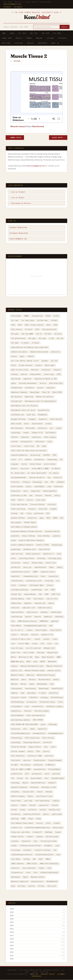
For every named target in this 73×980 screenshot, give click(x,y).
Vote (35, 872)
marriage (41, 653)
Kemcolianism (32, 612)
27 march (29, 329)
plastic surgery (18, 751)
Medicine (30, 675)
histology (41, 558)
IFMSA (35, 572)
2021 (12, 922)
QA (27, 778)
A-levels (35, 343)
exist (26, 491)
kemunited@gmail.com (12, 4)
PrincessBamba (54, 769)
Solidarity (16, 814)
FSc (22, 513)
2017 (12, 936)
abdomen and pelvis (19, 352)
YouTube (41, 886)
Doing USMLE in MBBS (40, 468)
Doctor (24, 464)
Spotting (15, 819)
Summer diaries (17, 837)
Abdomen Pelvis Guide (39, 352)
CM (38, 446)
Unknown (17, 61)
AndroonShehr (35, 374)
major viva (16, 653)
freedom (53, 509)
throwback (48, 846)
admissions (56, 352)
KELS (29, 599)
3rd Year (45, 33)
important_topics (48, 572)
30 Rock (48, 334)
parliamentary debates (21, 720)
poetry (30, 751)
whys (13, 886)
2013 (13, 325)
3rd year (32, 338)
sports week (57, 814)
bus (51, 428)
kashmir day (16, 594)
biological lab (17, 415)
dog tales (25, 468)
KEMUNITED (44, 621)
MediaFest (52, 662)
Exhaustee (58, 486)
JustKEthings (36, 590)
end (46, 482)
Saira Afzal (16, 801)
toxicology (16, 850)
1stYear (54, 320)
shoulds (32, 805)
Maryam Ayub (52, 653)
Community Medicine (19, 455)
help (59, 554)
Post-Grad (6, 43)
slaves (14, 810)
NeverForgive (57, 688)
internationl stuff (34, 581)
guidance (56, 536)
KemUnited (38, 126)
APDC (59, 374)
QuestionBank (36, 778)
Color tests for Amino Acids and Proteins (29, 451)
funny (29, 513)
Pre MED (14, 765)
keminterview (17, 617)
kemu (13, 621)
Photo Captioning (32, 738)
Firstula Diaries (37, 504)
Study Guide (58, 828)
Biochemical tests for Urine (23, 410)
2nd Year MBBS (27, 334)
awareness (51, 388)
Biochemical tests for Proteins (24, 406)
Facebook (7, 7)
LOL (56, 644)
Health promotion (33, 554)
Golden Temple (30, 522)
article (43, 383)
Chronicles (40, 442)
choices (14, 442)
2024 (12, 916)
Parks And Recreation (36, 715)
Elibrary (26, 482)
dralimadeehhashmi (19, 477)
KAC (46, 590)
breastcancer (37, 424)
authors (40, 388)
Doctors (14, 468)
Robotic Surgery (18, 796)
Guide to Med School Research (31, 540)
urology (26, 859)
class (50, 442)
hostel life (51, 563)
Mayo (37, 657)
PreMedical (50, 765)
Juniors (50, 585)
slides (23, 810)
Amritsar (35, 370)
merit (24, 679)
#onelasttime (37, 316)
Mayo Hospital (48, 657)
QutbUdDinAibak (58, 778)
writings (22, 886)
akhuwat (45, 361)
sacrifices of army (44, 796)
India (43, 576)
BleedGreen (42, 415)
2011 (12, 956)
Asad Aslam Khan (56, 383)
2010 (12, 959)
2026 (12, 909)
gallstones (39, 513)
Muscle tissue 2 (19, 126)
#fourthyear (16, 316)
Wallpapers (16, 877)
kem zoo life (52, 599)
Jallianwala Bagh (36, 585)
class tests (16, 446)
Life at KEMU (23, 644)
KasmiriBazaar (30, 594)
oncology (44, 697)
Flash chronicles (18, 509)
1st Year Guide (28, 320)
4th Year (57, 33)
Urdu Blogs (16, 859)
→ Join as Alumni (17, 198)
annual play (49, 374)
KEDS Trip (56, 594)
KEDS (47, 594)
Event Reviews (17, 486)
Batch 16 (46, 392)
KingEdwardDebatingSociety (35, 626)
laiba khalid (55, 630)
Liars (55, 639)
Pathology (52, 724)
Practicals (16, 760)
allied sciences (26, 365)
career (26, 433)
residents (15, 792)
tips (57, 846)
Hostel (26, 563)
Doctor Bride (35, 464)
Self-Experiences (42, 801)
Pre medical (26, 765)
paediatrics (16, 711)
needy (32, 684)
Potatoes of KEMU (35, 756)
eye (31, 495)
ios (58, 581)
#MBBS (26, 316)
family (57, 495)
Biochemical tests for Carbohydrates (40, 401)
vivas (28, 872)
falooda (48, 495)
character (25, 437)
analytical (46, 370)
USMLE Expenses (17, 864)
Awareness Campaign (19, 392)
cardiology (16, 433)
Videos (42, 868)
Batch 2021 (57, 392)
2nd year (15, 334)
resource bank (28, 792)
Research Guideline (19, 787)
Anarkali (57, 370)
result (40, 792)
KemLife (19, 38)
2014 (20, 325)
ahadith (31, 356)
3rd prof (58, 334)
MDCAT (43, 662)
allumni (39, 365)
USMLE (12, 33)
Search (64, 27)
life (13, 644)
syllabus (15, 841)
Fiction (30, 500)
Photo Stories (48, 738)
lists (50, 644)
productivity (17, 774)
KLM (51, 626)
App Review (16, 379)
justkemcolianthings (20, 590)
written (32, 886)
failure (39, 495)
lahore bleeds (41, 630)
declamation (39, 460)
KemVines (55, 621)
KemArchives (16, 603)
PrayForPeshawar (55, 760)
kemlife (28, 617)
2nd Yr (39, 334)
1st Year (22, 33)
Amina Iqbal (50, 365)
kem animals (39, 599)
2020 (12, 926)
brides (48, 424)
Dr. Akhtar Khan (18, 473)
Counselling (35, 455)
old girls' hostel (19, 697)
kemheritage (56, 612)
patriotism (16, 729)
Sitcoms (55, 805)
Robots (30, 796)
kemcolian (15, 608)
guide (14, 540)
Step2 (38, 819)
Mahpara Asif (49, 648)
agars (22, 356)
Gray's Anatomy (29, 536)
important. (16, 576)
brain (26, 424)
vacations (15, 868)
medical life (17, 670)
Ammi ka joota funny (20, 370)
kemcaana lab (40, 603)
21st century (17, 329)
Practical (49, 756)
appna (14, 383)
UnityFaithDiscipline (44, 855)
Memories (15, 679)
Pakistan (28, 711)
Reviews (49, 792)
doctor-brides (50, 464)
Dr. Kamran (54, 473)
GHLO (48, 518)
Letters (46, 639)
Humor (51, 567)
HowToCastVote (40, 567)
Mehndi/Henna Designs (46, 675)
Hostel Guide (37, 563)
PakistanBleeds (17, 715)
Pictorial (62, 38)
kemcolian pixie (45, 608)
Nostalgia (32, 693)
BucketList (42, 428)
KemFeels (44, 612)
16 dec (56, 316)
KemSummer (59, 617)
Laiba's (14, 635)
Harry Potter (44, 549)
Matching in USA (26, 657)
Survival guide (52, 837)
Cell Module (51, 433)
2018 (12, 932)
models (56, 679)
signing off (44, 805)
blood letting (56, 419)
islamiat (23, 585)
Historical (16, 563)
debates (28, 460)
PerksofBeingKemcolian (21, 733)
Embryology (37, 482)
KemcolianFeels (17, 612)
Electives (19, 43)
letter (37, 639)
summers (30, 837)
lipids (35, 644)
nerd (52, 684)
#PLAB (48, 316)
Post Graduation (18, 756)
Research (52, 783)
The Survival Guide (48, 841)
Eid (49, 477)
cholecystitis (26, 442)
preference (38, 765)
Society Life (54, 810)
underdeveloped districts (22, 855)
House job (27, 567)
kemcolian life (29, 608)
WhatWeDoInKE (52, 881)
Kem (36, 17)
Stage (31, 819)
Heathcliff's (49, 554)
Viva (49, 868)
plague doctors (35, 747)
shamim (23, 805)
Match (14, 657)
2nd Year (34, 33)
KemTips (30, 43)
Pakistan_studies (42, 711)
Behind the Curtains (45, 397)
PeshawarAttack (39, 733)
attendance (30, 388)
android (24, 374)
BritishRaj (30, 428)
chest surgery (50, 437)
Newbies (14, 693)
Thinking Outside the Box (30, 846)
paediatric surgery (55, 706)
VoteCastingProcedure (49, 872)
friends (14, 513)
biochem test (17, 401)
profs (47, 774)
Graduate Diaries (52, 531)
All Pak (54, 361)
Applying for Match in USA (46, 379)
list (42, 644)
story (48, 823)
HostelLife (16, 567)
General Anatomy (18, 518)
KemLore (39, 38)
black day (31, 415)
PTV (13, 778)
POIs (38, 751)
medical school (54, 670)
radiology (15, 783)
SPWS (23, 819)
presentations (40, 769)
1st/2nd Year (42, 320)
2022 (12, 919)
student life (17, 828)
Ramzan (25, 783)
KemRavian (48, 617)
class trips (29, 446)
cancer (59, 428)
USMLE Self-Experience (49, 864)
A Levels (25, 343)
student (57, 823)
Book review (16, 424)
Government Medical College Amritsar (27, 531)
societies (32, 810)
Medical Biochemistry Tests (32, 666)
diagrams (15, 464)
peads (32, 729)
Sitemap (61, 974)
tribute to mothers (42, 850)
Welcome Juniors (38, 877)
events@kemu (39, 486)
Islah (14, 585)
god (62, 518)
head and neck (17, 554)
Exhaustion (16, 491)
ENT (52, 482)
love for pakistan (33, 648)
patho (43, 724)
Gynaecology (57, 545)
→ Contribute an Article (20, 203)
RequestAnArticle (38, 783)
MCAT (29, 662)
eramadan (60, 482)
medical (14, 666)
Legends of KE (47, 635)
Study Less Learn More (21, 832)
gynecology (16, 549)
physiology (16, 742)
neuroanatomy (17, 688)
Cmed (44, 446)
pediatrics (42, 729)
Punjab (20, 778)
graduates (15, 536)
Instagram (18, 7)
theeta (14, 846)
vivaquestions (17, 872)
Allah (14, 365)
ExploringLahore (50, 491)
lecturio (35, 635)
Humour (60, 567)
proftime (56, 774)
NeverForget (44, 688)
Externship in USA (19, 495)
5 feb (51, 338)
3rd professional (18, 338)
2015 (48, 325)
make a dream (29, 653)
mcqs (35, 662)
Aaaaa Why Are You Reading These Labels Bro (30, 347)
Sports (46, 814)
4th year (42, 338)
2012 (12, 952)
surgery (39, 837)
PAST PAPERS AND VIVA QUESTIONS (24, 724)
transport (27, 850)
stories (40, 823)
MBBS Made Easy (17, 662)
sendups (56, 801)
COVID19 (46, 455)
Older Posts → (58, 137)
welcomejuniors (37, 881)
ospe (27, 706)
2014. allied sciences (34, 325)
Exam (49, 486)
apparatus (27, 379)
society (43, 810)
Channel (14, 437)
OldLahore (33, 697)
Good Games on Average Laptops (24, 527)
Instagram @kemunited (19, 233)
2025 (12, 912)
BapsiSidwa (35, 392)
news (23, 693)
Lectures (50, 38)
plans (53, 747)
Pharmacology (17, 738)
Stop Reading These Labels (22, 823)
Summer (58, 832)
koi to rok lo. (17, 630)
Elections (58, 477)
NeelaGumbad (42, 684)
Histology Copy (55, 558)
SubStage (49, 832)
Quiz (47, 778)
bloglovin (43, 419)
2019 (12, 929)
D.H (20, 460)
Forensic (32, 509)
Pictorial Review (18, 747)
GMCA (55, 518)
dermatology (52, 460)
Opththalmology (17, 702)
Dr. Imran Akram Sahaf (37, 473)
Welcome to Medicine (20, 881)
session (14, 805)
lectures (24, 635)
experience (35, 491)
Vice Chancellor (29, 868)
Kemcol (51, 603)
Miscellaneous (44, 679)
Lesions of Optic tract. (21, 639)
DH (61, 460)
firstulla (52, 504)
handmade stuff (30, 549)
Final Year (7, 38)
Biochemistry (43, 410)
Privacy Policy (48, 974)
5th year (15, 343)
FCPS (13, 500)
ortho (60, 702)
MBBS (59, 657)
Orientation (32, 702)
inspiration (53, 576)
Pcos (25, 729)
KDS (40, 594)
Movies (23, 684)
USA (34, 859)
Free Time (43, 509)
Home (4, 33)
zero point (52, 886)
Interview (49, 581)
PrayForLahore (39, 760)
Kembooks (28, 603)
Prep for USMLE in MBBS (21, 769)
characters (36, 437)
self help (28, 801)
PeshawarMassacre (56, 733)
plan (46, 747)
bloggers (32, 419)
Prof (27, 774)
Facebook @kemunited (18, 227)
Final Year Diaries (19, 504)
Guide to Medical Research (22, 545)
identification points (21, 572)
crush (14, 460)
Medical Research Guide (35, 670)
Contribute (42, 43)
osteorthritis (38, 706)
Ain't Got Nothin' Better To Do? (25, 361)
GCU (48, 513)
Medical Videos (17, 675)
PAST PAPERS (38, 720)
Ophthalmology (57, 697)
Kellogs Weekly (17, 599)
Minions (32, 679)
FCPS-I (21, 500)
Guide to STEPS (43, 545)
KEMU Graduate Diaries (27, 621)
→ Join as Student (17, 192)
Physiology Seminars (32, 742)
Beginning (29, 397)
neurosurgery (30, 688)
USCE (41, 859)
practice (27, 760)
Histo (14, 558)
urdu (58, 855)
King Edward (16, 626)
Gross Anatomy (44, 536)
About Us (55, 43)
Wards (26, 877)
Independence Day (30, 576)
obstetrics (54, 693)
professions (37, 774)
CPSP (55, 455)
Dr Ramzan (56, 468)
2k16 (37, 329)
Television (26, 841)
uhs (55, 850)
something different (32, 814)
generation (32, 518)
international (17, 581)
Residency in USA (49, 787)
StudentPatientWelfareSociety (37, 828)
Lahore (30, 630)
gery (42, 518)
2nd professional (49, 329)
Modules (14, 684)
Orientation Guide (47, 702)
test (35, 841)
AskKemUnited (17, 388)
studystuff (37, 832)
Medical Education (54, 666)
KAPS (53, 590)
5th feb (60, 338)
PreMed (29, 38)
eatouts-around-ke (37, 477)
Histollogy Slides (26, 558)
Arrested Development (28, 383)
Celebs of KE (37, 433)
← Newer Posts (15, 137)
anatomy (14, 374)
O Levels (42, 693)
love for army (17, 648)
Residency (34, 787)
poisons (46, 751)
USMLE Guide (32, 864)
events (29, 486)
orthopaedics (17, 706)
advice (14, 356)
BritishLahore (17, 428)
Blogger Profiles (18, 419)
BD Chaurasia (17, 397)
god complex (16, 522)
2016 (55, 325)
